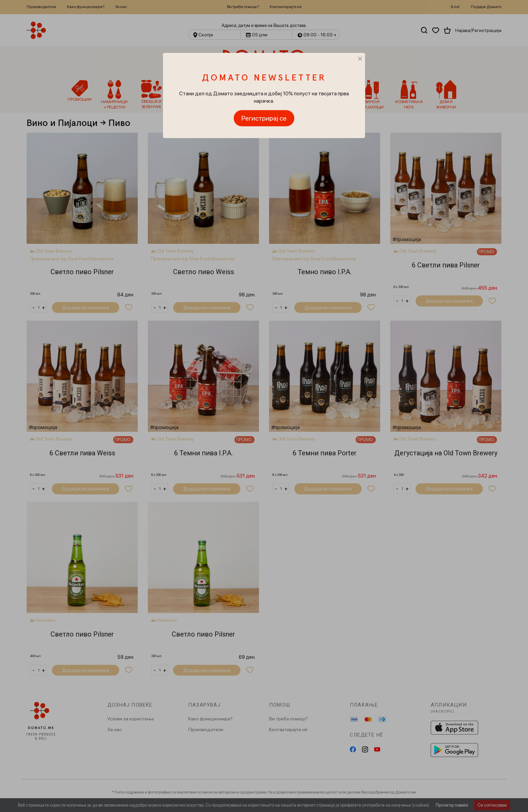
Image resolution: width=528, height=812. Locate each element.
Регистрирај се (264, 118)
